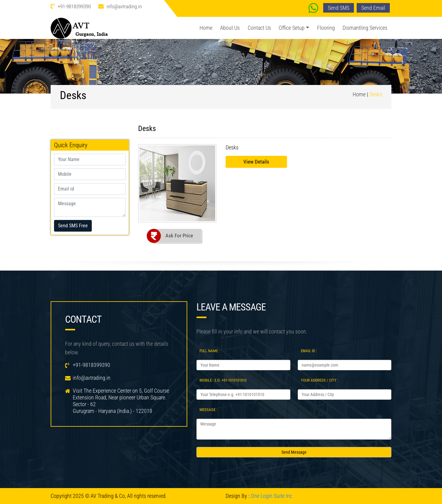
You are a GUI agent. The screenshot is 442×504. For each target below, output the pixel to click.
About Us (230, 28)
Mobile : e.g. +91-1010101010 (223, 380)
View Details (256, 162)
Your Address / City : (320, 380)
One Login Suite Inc (271, 496)
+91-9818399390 (74, 6)
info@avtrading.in (124, 6)
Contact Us (259, 28)
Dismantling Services (365, 28)
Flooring (326, 28)
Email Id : (309, 351)
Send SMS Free (73, 226)
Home (206, 28)
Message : (208, 410)
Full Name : (210, 351)
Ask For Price (179, 236)
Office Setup (292, 28)
